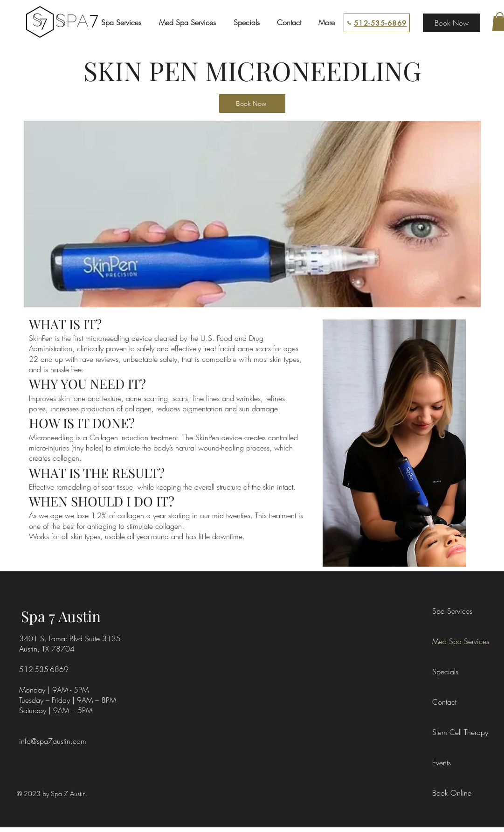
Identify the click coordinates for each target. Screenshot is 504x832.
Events (442, 763)
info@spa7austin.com (53, 741)
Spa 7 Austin (61, 616)
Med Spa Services (453, 641)
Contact (444, 702)
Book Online (452, 793)
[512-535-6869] (377, 23)
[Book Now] (452, 23)
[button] (121, 22)
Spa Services (452, 611)
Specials (445, 672)
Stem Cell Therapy (453, 732)
